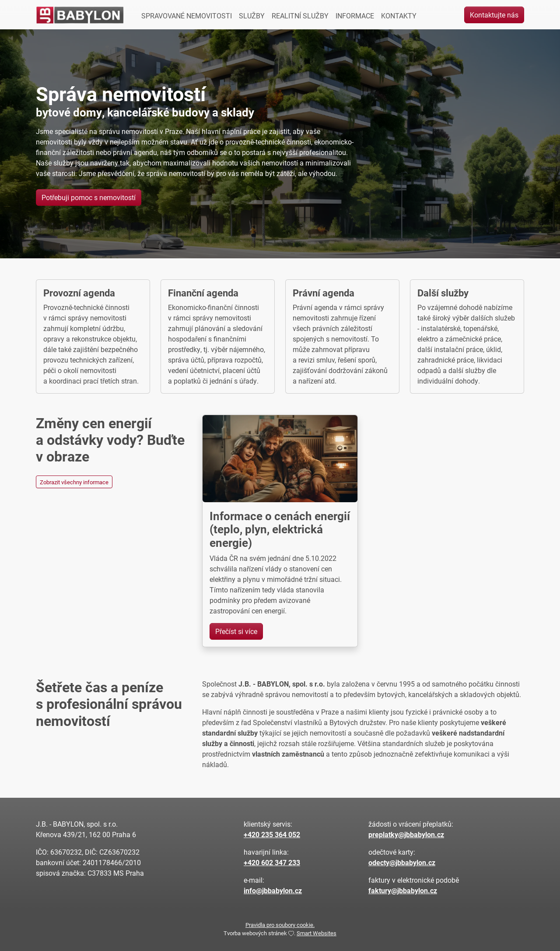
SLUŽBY (252, 16)
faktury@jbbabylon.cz (403, 890)
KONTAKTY (399, 16)
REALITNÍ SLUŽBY (300, 16)
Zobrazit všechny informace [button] (74, 482)
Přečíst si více (236, 631)
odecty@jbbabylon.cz (402, 862)
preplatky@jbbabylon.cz (406, 834)
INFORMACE (355, 16)
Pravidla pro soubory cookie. (280, 925)
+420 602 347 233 (272, 862)
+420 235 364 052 (272, 834)
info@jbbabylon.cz (273, 890)
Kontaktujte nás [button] (494, 15)
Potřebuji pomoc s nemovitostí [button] (89, 197)
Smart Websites (317, 933)
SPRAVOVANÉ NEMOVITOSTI (187, 16)
